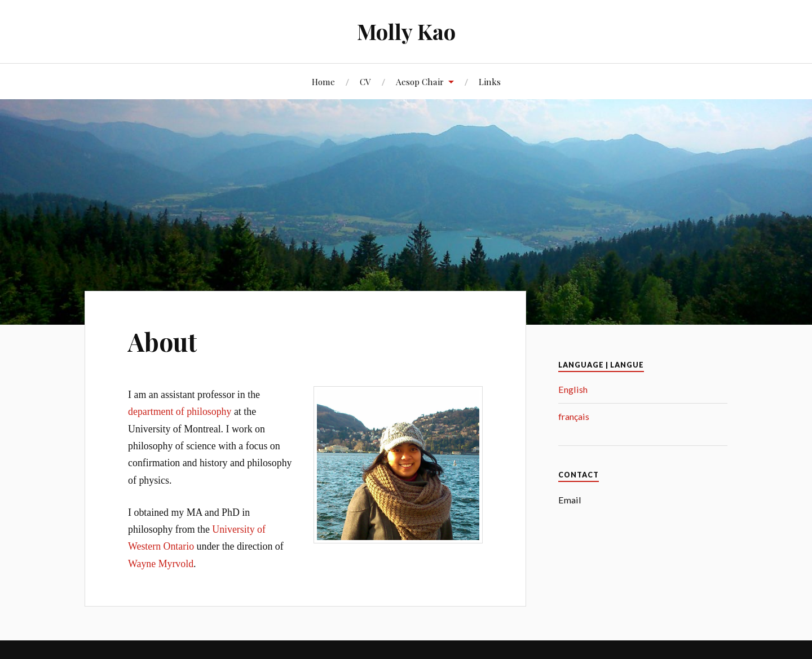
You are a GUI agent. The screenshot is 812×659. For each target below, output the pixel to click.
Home (323, 81)
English (573, 389)
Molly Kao (406, 31)
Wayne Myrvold (161, 564)
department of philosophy (180, 412)
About (162, 341)
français (574, 416)
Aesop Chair (420, 81)
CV (365, 81)
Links (490, 81)
